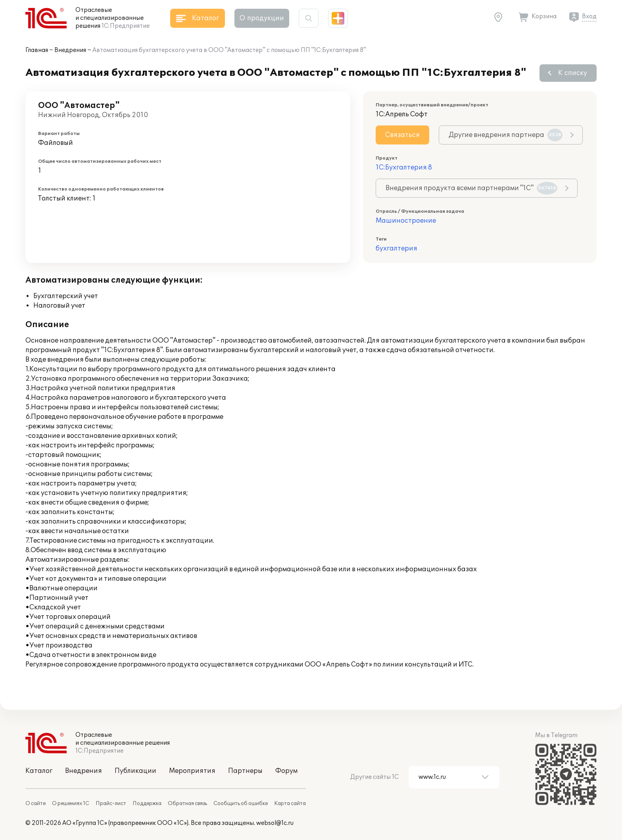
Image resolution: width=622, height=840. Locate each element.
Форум (286, 771)
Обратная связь (187, 803)
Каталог (39, 771)
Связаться (402, 135)
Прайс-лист (111, 803)
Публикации (135, 771)
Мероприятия (192, 771)
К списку (573, 73)
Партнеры (245, 771)
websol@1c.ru (275, 823)
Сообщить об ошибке (241, 803)
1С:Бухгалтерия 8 (404, 168)
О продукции (262, 18)
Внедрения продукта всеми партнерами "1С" (471, 188)
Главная (37, 50)
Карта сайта (290, 803)
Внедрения (70, 50)
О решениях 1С (71, 803)
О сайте (36, 803)
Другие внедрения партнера (506, 135)
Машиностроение (406, 221)
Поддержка (147, 803)
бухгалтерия (396, 249)
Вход (589, 16)
